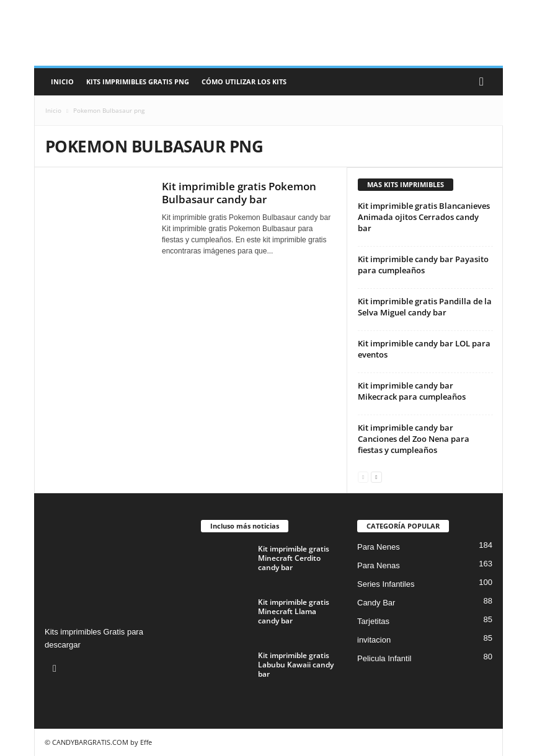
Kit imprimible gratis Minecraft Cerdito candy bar (294, 558)
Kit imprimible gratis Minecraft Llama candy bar (294, 611)
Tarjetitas (373, 621)
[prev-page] (363, 476)
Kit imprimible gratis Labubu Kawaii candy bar (296, 665)
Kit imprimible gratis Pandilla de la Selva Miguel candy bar (425, 307)
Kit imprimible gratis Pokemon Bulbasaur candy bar (239, 193)
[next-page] (376, 476)
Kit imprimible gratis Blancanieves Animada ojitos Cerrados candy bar (424, 217)
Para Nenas (379, 565)
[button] (484, 82)
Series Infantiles (386, 584)
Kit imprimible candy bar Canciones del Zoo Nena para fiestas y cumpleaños (414, 439)
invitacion (374, 640)
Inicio (62, 81)
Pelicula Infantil (384, 658)
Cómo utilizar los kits (244, 81)
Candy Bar (376, 603)
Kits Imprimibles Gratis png (138, 81)
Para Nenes (379, 547)
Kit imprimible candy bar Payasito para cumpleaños (423, 265)
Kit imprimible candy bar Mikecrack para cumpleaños (412, 391)
